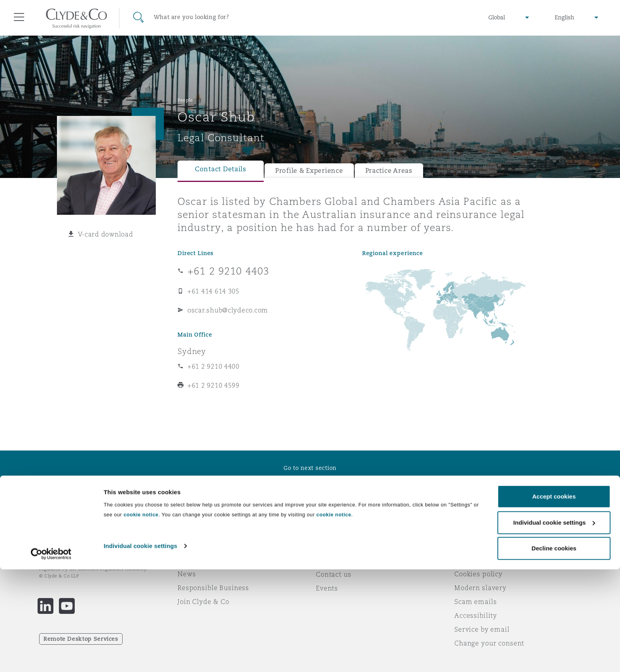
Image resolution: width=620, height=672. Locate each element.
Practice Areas (389, 171)
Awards (190, 560)
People (185, 100)
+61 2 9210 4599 (214, 385)
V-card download (106, 234)
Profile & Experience (309, 171)
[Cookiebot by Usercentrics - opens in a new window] (51, 657)
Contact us (334, 574)
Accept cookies (554, 599)
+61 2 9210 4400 (214, 366)
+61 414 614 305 (214, 291)
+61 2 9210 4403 (228, 271)
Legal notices (476, 546)
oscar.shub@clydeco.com (228, 310)
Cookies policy (478, 574)
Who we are (197, 546)
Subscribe (332, 560)
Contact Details (221, 169)
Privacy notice (478, 560)
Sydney (192, 351)
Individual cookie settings (140, 648)
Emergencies (347, 546)
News (187, 574)
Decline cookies (554, 651)
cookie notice (141, 617)
